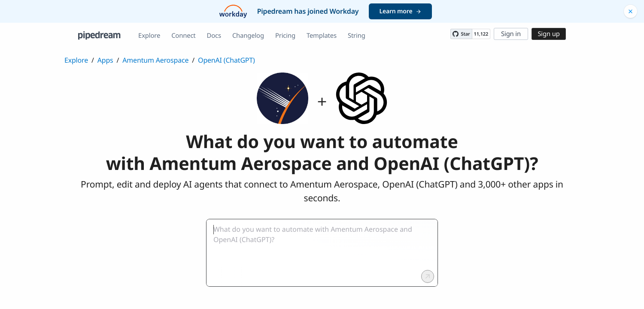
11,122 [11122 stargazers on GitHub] (481, 34)
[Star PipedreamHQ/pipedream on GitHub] (461, 34)
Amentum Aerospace (155, 60)
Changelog (248, 36)
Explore (149, 36)
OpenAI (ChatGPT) (226, 60)
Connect (183, 36)
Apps (105, 60)
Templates (322, 36)
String (357, 36)
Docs (214, 36)
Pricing (285, 36)
